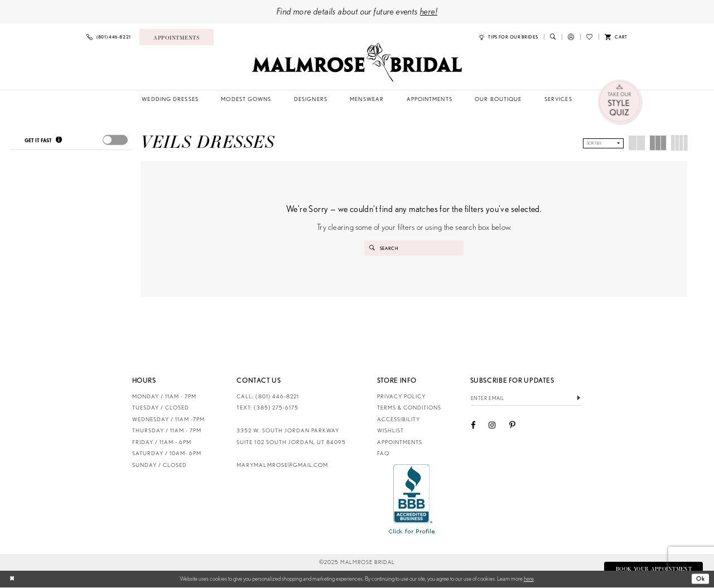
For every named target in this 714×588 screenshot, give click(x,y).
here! (429, 11)
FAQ (383, 454)
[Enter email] (526, 399)
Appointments (400, 443)
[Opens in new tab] (412, 499)
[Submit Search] (372, 248)
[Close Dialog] (12, 580)
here (529, 579)
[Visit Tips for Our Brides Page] (508, 37)
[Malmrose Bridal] (357, 62)
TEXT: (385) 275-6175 (267, 408)
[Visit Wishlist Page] (589, 37)
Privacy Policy (401, 397)
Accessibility (399, 420)
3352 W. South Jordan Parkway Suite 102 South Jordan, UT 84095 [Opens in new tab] (291, 437)
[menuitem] (109, 37)
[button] (571, 37)
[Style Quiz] (621, 102)
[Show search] (553, 37)
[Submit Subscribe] (579, 399)
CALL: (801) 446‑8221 (268, 397)
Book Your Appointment (652, 569)
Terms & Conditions (409, 408)
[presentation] (115, 140)
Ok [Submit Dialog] (701, 579)
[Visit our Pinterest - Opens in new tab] (512, 426)
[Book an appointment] (177, 37)
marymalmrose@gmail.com (282, 466)
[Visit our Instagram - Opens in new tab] (492, 426)
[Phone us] (109, 37)
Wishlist (390, 431)
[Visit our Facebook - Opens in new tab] (473, 426)
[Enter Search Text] (414, 248)
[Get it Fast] (59, 141)
